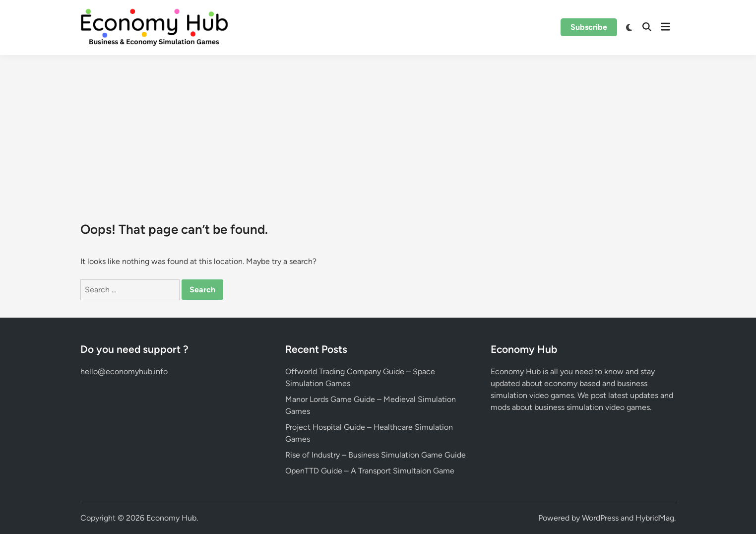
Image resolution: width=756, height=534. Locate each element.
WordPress (600, 518)
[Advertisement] (378, 130)
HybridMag (655, 518)
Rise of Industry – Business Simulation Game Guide (376, 455)
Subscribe (589, 27)
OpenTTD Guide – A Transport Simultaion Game (370, 471)
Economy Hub (171, 518)
